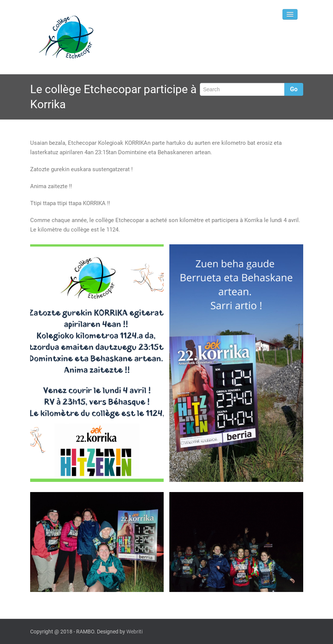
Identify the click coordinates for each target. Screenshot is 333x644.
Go (294, 89)
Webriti (134, 632)
